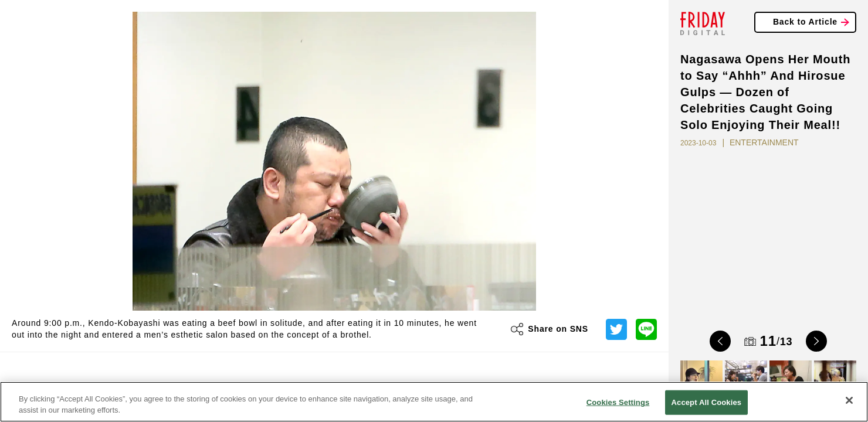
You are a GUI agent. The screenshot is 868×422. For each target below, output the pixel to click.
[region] (434, 402)
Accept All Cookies (707, 402)
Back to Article (805, 22)
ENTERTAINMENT (764, 142)
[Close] (849, 400)
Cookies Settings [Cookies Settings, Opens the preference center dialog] (618, 402)
